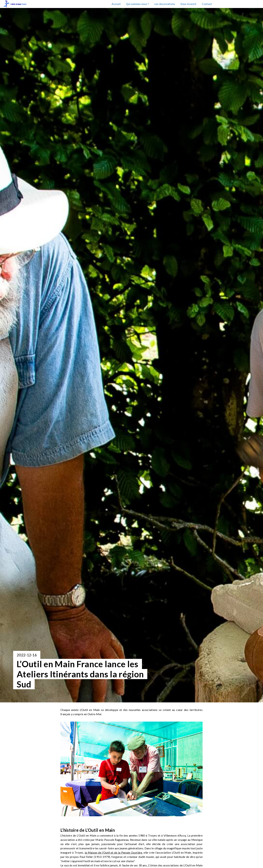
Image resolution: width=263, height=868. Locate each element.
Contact (207, 4)
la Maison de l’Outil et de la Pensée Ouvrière (114, 852)
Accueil (116, 4)
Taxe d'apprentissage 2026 (239, 4)
